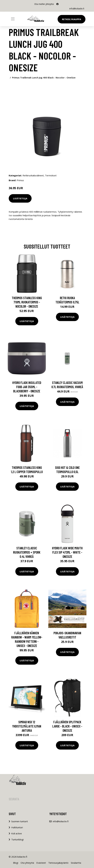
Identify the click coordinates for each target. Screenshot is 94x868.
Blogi (16, 863)
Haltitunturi (17, 827)
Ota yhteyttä (27, 863)
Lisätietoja (20, 198)
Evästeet (41, 863)
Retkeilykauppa (72, 19)
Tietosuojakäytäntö (58, 863)
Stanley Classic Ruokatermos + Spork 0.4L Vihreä (27, 552)
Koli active (17, 833)
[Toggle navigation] (13, 19)
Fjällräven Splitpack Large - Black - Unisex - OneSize (67, 726)
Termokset (51, 175)
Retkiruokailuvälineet (33, 175)
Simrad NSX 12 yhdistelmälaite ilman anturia (27, 726)
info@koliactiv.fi (77, 9)
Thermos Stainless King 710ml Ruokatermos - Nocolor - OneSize (27, 302)
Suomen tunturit (20, 821)
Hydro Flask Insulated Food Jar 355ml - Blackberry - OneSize (27, 387)
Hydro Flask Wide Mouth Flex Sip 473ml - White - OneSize (67, 552)
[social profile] (57, 4)
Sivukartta (76, 863)
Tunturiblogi (17, 839)
